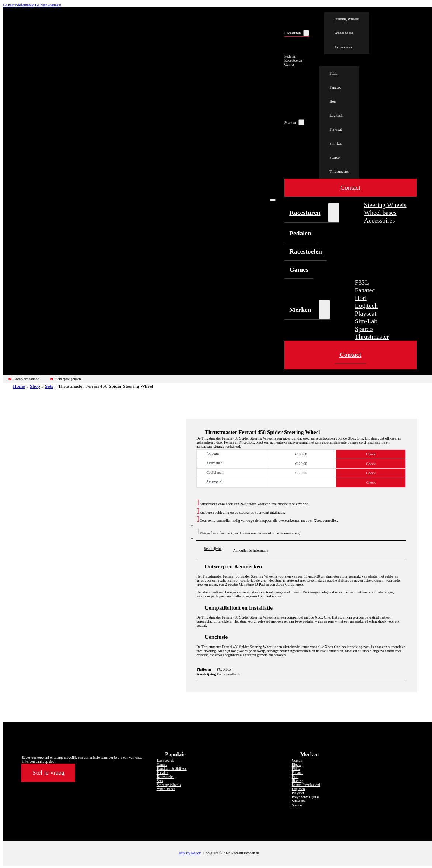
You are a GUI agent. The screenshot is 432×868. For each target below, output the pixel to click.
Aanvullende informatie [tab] (251, 550)
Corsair (297, 760)
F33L (333, 73)
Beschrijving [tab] (213, 549)
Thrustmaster (339, 171)
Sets (49, 386)
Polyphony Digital (305, 797)
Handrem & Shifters (172, 769)
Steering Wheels (346, 19)
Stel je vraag (49, 772)
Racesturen (293, 33)
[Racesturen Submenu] (306, 33)
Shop (35, 386)
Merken (290, 122)
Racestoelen (293, 60)
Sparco (335, 157)
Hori (333, 101)
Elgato (297, 764)
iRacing (298, 781)
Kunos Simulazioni (306, 785)
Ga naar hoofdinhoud (19, 5)
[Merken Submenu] (301, 122)
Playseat (336, 129)
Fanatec (335, 87)
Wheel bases (343, 33)
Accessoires (343, 47)
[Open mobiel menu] (273, 200)
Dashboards (165, 760)
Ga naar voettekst (48, 5)
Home (19, 386)
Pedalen (290, 56)
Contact (350, 188)
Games (290, 64)
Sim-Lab (336, 143)
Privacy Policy (190, 853)
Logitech (336, 115)
